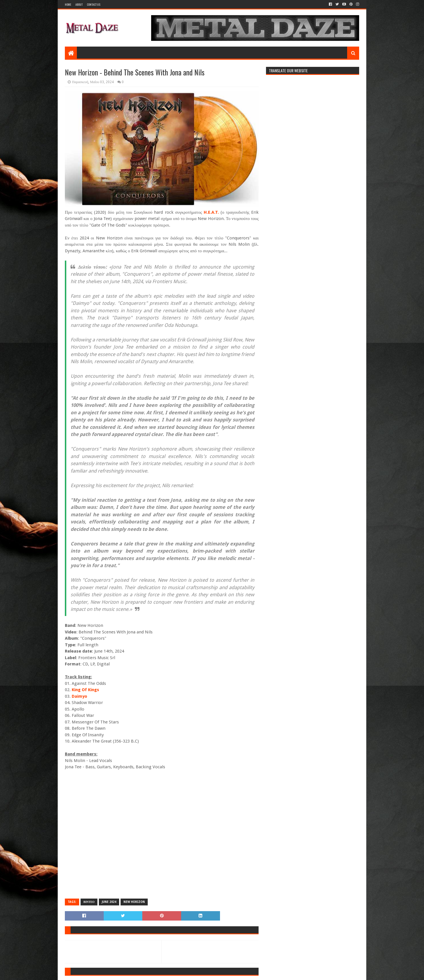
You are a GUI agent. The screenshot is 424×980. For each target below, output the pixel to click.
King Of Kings (85, 690)
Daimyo (79, 696)
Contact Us (94, 4)
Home (68, 4)
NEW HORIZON (134, 902)
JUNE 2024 (109, 902)
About (79, 4)
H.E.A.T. (211, 212)
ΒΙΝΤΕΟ (89, 902)
